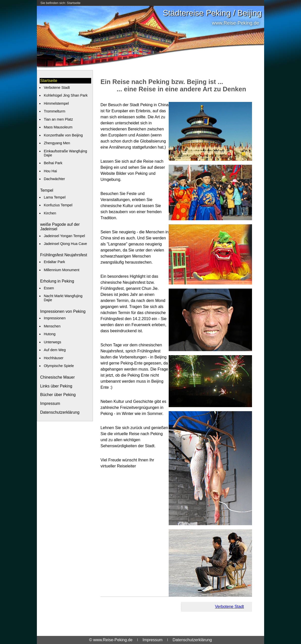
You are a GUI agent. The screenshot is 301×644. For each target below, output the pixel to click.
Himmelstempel (56, 103)
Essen (49, 288)
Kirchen (50, 213)
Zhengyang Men (57, 143)
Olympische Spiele (59, 366)
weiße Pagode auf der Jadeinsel (60, 227)
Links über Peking (56, 386)
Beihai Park (53, 163)
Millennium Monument (61, 270)
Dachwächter (54, 179)
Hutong (49, 334)
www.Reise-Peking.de (235, 23)
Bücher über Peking (58, 395)
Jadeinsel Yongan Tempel (64, 236)
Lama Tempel (55, 197)
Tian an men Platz (58, 119)
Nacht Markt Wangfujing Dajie (63, 298)
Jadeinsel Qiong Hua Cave (65, 244)
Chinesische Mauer (57, 377)
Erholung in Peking (57, 281)
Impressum (50, 403)
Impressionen (55, 318)
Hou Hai (50, 171)
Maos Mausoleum (58, 127)
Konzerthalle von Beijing (63, 135)
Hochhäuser (54, 358)
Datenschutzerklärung (60, 412)
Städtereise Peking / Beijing (212, 13)
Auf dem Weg (55, 350)
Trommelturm (54, 111)
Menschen (52, 326)
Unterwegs (52, 342)
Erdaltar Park (54, 262)
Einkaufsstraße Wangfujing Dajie (65, 153)
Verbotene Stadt (57, 88)
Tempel (47, 190)
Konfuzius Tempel (58, 205)
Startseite (74, 3)
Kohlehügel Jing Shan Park (66, 95)
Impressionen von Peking (63, 311)
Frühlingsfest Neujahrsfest (64, 255)
